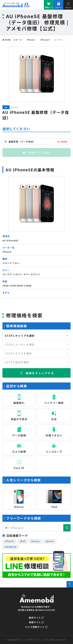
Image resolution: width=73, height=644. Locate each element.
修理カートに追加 (39, 152)
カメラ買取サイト (35, 627)
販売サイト (35, 618)
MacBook (11, 547)
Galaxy (35, 541)
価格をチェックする (40, 373)
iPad (23, 541)
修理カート (49, 7)
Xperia (50, 541)
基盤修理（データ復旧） (39, 142)
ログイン (59, 7)
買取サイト (35, 622)
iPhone (9, 541)
